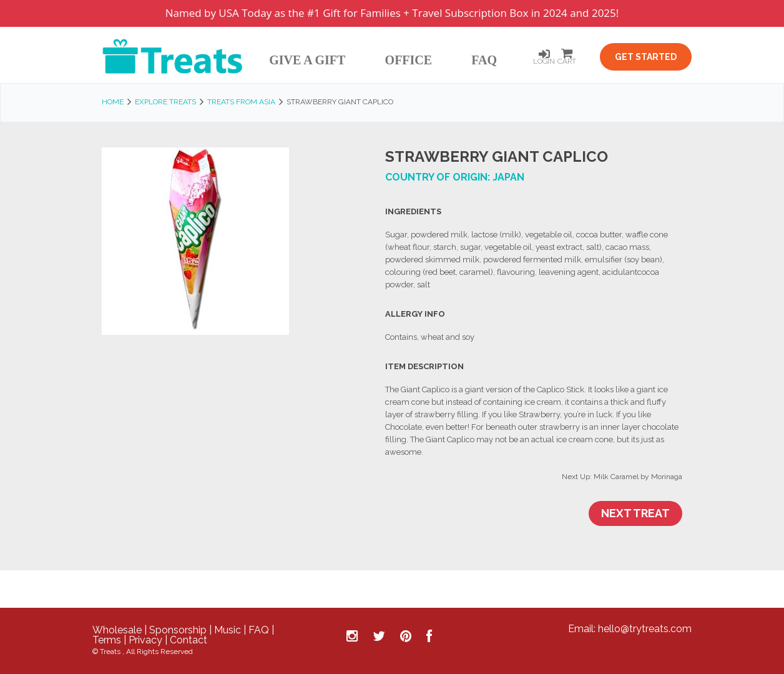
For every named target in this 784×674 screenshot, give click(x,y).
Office (409, 60)
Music (228, 630)
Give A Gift (307, 60)
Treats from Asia (241, 102)
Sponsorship (178, 630)
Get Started (646, 57)
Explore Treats (165, 102)
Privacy (145, 640)
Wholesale (117, 630)
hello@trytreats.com (645, 629)
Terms (107, 640)
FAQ (484, 60)
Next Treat (635, 513)
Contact (189, 640)
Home (113, 102)
